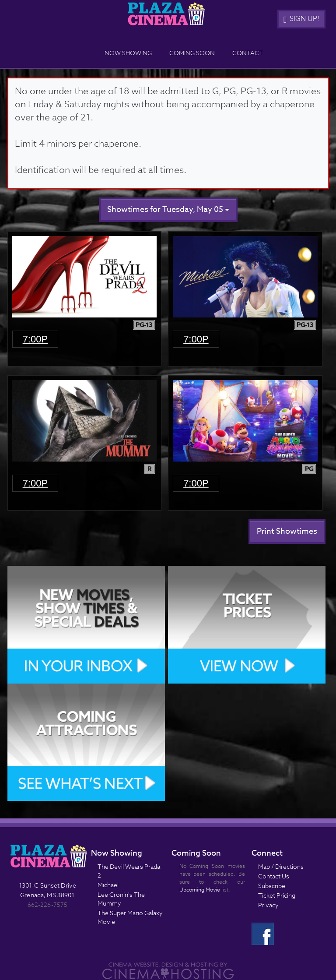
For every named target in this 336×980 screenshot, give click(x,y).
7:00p (35, 339)
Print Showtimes (287, 531)
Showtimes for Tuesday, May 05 (168, 210)
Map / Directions (281, 866)
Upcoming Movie (200, 890)
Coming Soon (192, 53)
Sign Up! (301, 19)
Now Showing (128, 53)
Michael (108, 885)
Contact (248, 53)
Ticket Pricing (277, 895)
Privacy (268, 905)
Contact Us (274, 876)
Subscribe (272, 886)
